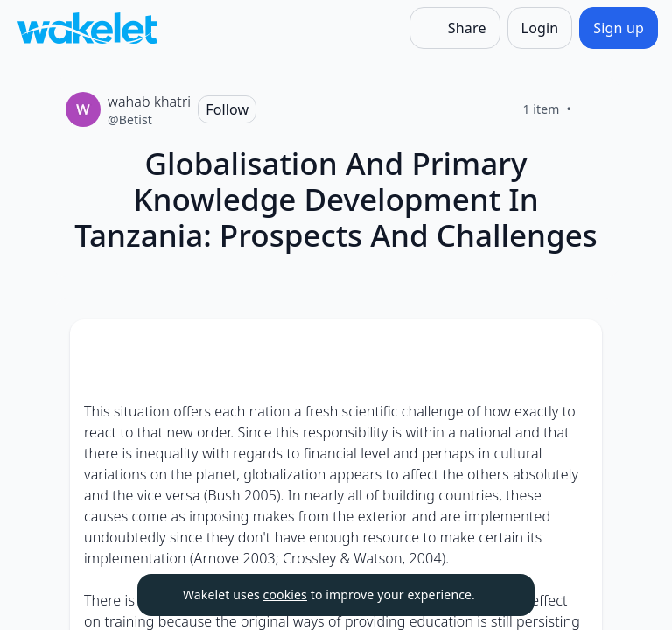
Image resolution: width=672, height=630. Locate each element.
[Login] (540, 28)
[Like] (592, 109)
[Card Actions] (574, 347)
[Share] (455, 28)
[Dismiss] (500, 595)
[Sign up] (619, 28)
